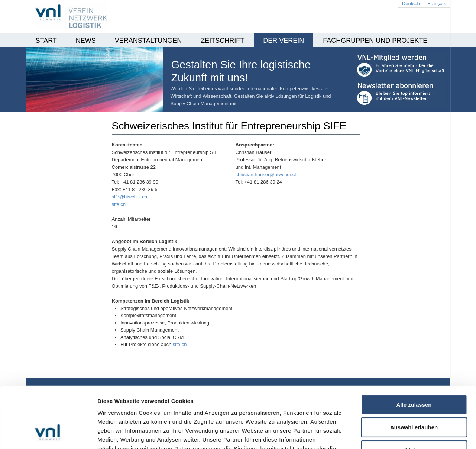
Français (437, 4)
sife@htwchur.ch (130, 197)
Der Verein (284, 41)
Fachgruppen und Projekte (375, 41)
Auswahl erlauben (414, 374)
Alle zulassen (414, 351)
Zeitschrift (222, 41)
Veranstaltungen (148, 41)
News (86, 41)
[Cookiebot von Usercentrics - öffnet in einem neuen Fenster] (48, 435)
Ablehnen (414, 397)
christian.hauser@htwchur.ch (266, 175)
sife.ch (119, 204)
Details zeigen (395, 434)
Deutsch (411, 4)
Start (46, 41)
